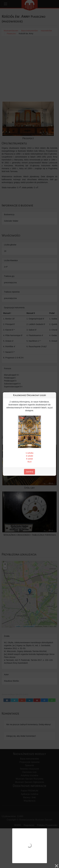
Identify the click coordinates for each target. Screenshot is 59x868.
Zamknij (29, 472)
